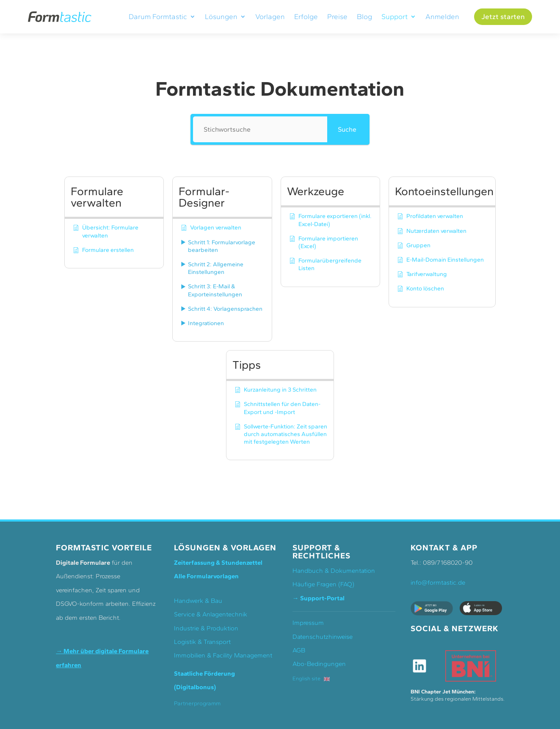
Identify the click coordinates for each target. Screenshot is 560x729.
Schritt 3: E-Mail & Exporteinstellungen (215, 290)
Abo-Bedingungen (319, 664)
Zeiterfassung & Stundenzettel (218, 563)
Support (394, 17)
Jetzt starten (503, 17)
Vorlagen (270, 17)
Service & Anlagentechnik (211, 614)
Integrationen (206, 323)
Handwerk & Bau (198, 601)
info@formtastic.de (438, 583)
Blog (364, 17)
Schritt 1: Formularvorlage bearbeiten (222, 246)
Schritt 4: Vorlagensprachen (225, 309)
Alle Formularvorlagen (206, 576)
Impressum (308, 623)
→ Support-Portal (319, 598)
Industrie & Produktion (206, 628)
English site (311, 678)
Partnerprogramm (197, 703)
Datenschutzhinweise (323, 637)
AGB (299, 650)
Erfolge (306, 17)
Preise (337, 17)
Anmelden (442, 17)
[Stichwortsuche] (260, 129)
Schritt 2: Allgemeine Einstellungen (216, 268)
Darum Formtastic (158, 17)
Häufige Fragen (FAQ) (323, 584)
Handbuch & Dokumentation (334, 571)
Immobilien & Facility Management (223, 655)
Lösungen (221, 17)
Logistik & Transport (202, 642)
